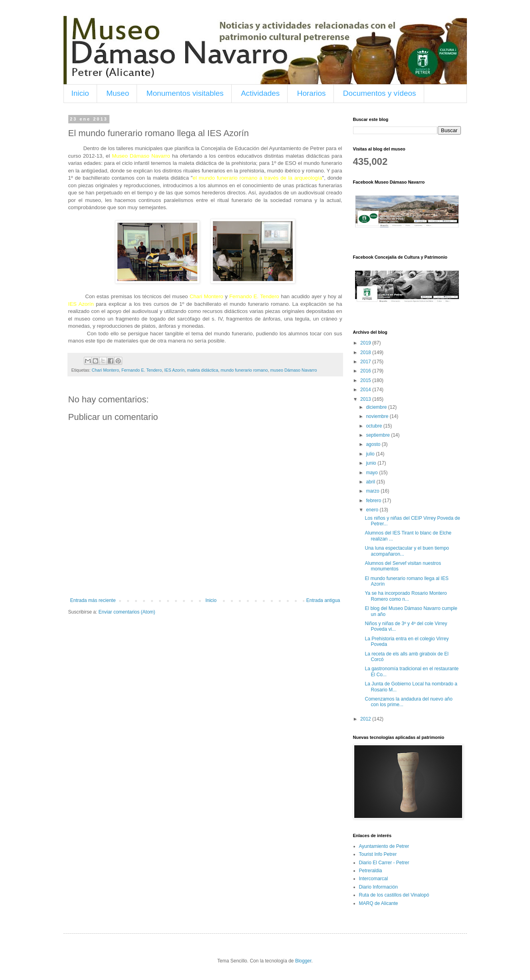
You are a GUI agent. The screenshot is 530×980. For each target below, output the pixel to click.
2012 (366, 719)
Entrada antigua (323, 600)
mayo (372, 473)
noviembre (378, 416)
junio (372, 463)
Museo (118, 93)
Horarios (312, 93)
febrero (374, 501)
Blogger (303, 961)
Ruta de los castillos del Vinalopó (394, 895)
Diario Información (378, 887)
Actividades (260, 93)
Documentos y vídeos (380, 93)
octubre (374, 426)
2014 (366, 390)
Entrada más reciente (93, 600)
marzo (373, 491)
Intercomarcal (374, 879)
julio (371, 454)
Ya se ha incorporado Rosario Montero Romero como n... (406, 596)
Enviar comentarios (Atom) (127, 612)
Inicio (80, 93)
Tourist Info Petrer (378, 854)
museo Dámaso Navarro (293, 370)
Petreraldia (371, 871)
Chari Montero (105, 370)
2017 (366, 362)
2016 (366, 371)
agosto (374, 444)
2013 (366, 399)
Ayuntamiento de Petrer (384, 846)
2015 (366, 380)
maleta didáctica (202, 370)
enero (373, 510)
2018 (366, 352)
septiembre (378, 435)
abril (371, 482)
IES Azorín (174, 370)
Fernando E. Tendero (142, 370)
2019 (366, 343)
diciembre (377, 407)
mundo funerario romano (244, 370)
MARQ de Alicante (379, 903)
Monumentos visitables (185, 93)
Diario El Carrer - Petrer (384, 863)
